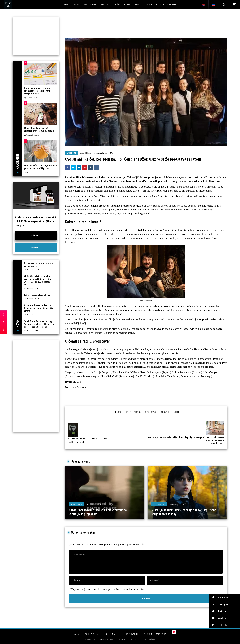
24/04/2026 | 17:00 (31, 330)
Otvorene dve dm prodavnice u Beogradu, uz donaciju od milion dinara (39, 308)
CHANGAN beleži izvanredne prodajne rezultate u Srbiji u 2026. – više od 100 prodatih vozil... (38, 280)
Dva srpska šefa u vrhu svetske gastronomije (38, 265)
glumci (118, 412)
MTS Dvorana (134, 412)
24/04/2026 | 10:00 (32, 135)
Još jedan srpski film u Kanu (37, 295)
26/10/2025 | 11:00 (94, 504)
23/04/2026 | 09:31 (31, 98)
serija (176, 412)
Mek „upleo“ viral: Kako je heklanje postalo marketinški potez (40, 167)
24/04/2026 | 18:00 (31, 298)
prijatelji (164, 412)
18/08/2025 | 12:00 (176, 504)
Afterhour (71, 153)
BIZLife (88, 153)
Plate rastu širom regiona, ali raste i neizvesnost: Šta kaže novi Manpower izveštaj (40, 91)
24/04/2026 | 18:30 (31, 288)
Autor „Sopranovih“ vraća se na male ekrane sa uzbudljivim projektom (98, 512)
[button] (225, 597)
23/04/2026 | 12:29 (31, 172)
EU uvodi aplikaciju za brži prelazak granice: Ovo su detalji (39, 129)
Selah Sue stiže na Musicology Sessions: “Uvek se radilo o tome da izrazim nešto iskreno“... (39, 324)
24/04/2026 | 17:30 (31, 314)
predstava (150, 412)
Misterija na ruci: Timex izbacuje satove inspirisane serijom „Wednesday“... (184, 512)
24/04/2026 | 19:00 (31, 269)
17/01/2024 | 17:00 (100, 153)
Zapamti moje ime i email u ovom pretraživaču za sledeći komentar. (108, 589)
